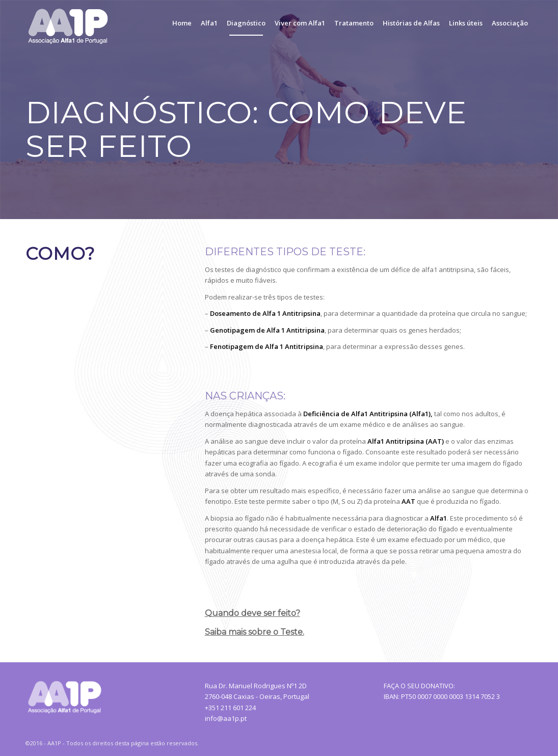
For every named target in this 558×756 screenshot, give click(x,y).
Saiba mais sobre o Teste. (255, 632)
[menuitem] (182, 23)
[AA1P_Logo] (70, 23)
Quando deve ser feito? (253, 613)
